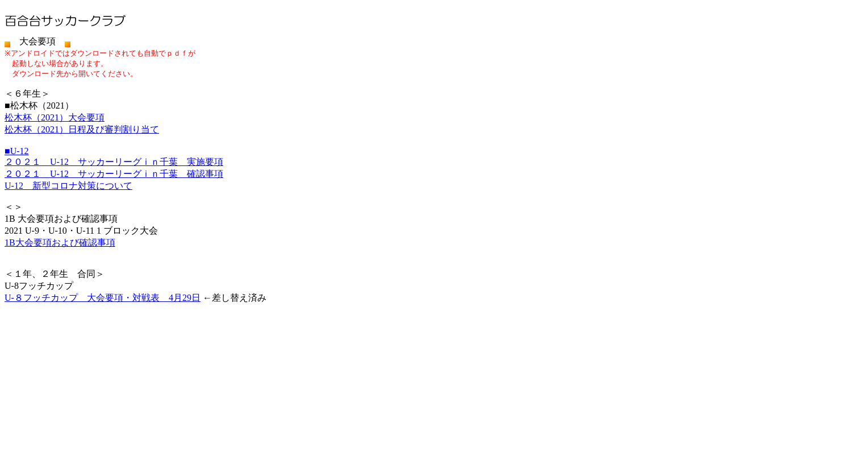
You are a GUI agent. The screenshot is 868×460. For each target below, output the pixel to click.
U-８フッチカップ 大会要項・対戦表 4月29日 (103, 298)
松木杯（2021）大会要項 (55, 117)
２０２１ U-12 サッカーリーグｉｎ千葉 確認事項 (114, 174)
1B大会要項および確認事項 (60, 243)
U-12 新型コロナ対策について (68, 186)
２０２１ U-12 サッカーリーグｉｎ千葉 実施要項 (114, 162)
